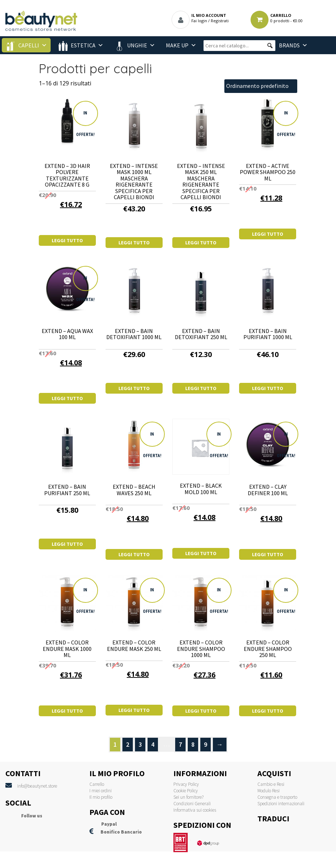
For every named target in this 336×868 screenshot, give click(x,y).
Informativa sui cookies (195, 810)
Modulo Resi (269, 791)
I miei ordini (101, 791)
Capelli (29, 45)
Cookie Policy (186, 791)
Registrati (220, 21)
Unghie (137, 45)
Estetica (83, 45)
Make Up (177, 45)
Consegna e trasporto (277, 797)
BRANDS (289, 45)
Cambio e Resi (271, 784)
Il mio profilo (101, 797)
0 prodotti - (286, 21)
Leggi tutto (67, 240)
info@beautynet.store (37, 786)
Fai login (199, 21)
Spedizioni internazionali (281, 804)
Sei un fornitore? (188, 797)
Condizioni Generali (192, 804)
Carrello (97, 784)
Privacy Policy (186, 784)
